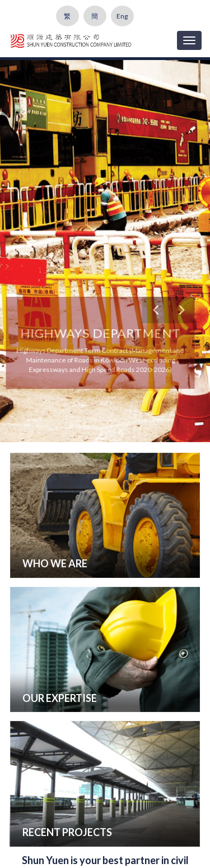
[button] (155, 310)
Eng (122, 16)
